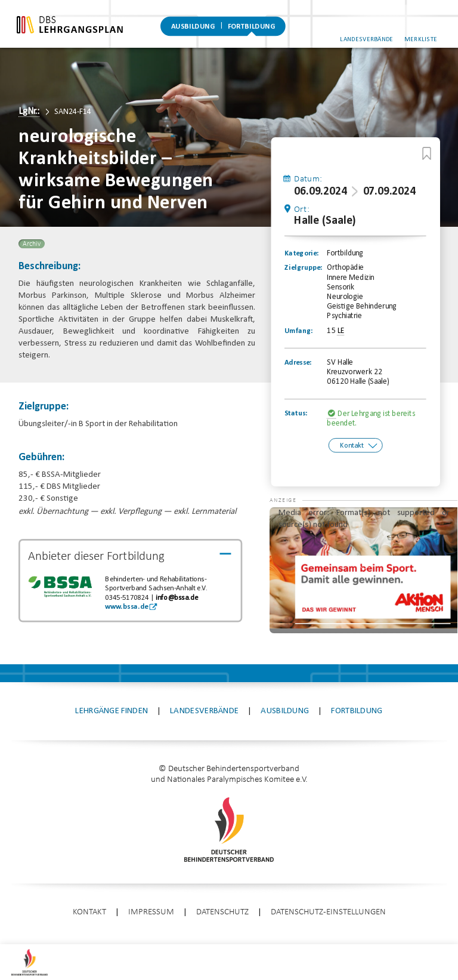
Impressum (151, 919)
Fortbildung (251, 27)
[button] (293, 532)
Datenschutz (222, 919)
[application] (363, 577)
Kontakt (352, 446)
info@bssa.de (177, 598)
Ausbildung (193, 27)
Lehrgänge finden (112, 718)
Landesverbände (371, 35)
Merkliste (426, 35)
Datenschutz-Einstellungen (328, 919)
